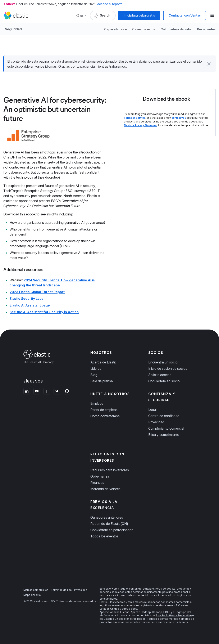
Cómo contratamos (105, 416)
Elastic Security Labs (27, 299)
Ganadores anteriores (107, 517)
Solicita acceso (160, 375)
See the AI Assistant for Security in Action (44, 312)
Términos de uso (61, 590)
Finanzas (97, 483)
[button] (209, 64)
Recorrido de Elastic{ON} (109, 524)
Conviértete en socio (164, 381)
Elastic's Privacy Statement (141, 125)
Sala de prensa (102, 381)
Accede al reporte (110, 4)
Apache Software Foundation (174, 615)
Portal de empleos (104, 410)
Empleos (97, 403)
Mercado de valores (105, 489)
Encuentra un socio (163, 362)
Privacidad (156, 422)
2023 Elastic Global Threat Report (37, 292)
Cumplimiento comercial (166, 428)
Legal (152, 410)
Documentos (206, 29)
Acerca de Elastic (104, 362)
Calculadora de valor (176, 29)
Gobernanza (100, 476)
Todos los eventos (104, 536)
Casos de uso (142, 29)
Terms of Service (135, 118)
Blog (94, 375)
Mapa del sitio (32, 595)
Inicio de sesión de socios (168, 368)
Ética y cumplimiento (164, 435)
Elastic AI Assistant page (30, 305)
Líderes (96, 368)
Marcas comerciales (36, 590)
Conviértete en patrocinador (111, 530)
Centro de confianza (164, 416)
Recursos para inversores (110, 470)
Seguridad (13, 29)
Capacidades (114, 29)
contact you (179, 118)
